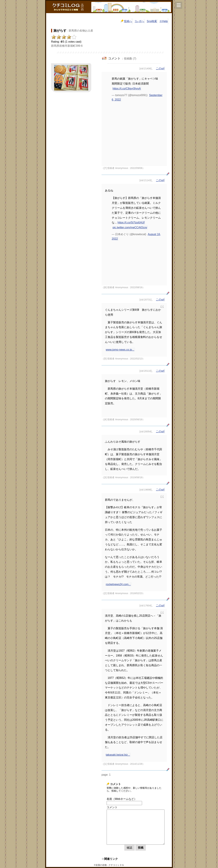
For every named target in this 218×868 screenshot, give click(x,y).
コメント (112, 807)
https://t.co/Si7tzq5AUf (131, 222)
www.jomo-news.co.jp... (120, 350)
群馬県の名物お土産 (81, 31)
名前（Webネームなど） (122, 799)
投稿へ (126, 21)
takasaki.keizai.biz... (118, 755)
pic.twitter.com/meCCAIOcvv (130, 227)
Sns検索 (152, 21)
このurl (160, 68)
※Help (164, 21)
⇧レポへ (139, 21)
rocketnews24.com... (118, 584)
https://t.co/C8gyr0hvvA (127, 89)
